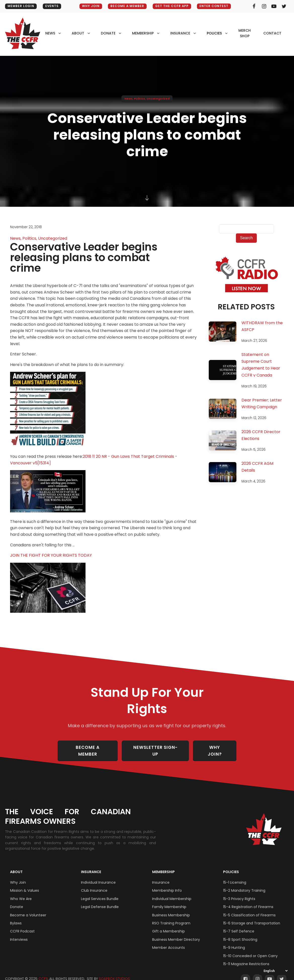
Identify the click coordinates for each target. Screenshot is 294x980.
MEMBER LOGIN (21, 6)
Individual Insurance (98, 876)
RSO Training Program (171, 917)
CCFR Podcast (22, 925)
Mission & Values (25, 884)
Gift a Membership (169, 925)
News (129, 99)
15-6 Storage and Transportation (252, 917)
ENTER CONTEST (215, 6)
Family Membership (169, 901)
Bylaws (16, 917)
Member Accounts (169, 942)
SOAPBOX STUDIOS (114, 973)
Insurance (91, 866)
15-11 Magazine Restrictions (246, 958)
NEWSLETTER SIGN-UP (156, 748)
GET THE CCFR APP (172, 6)
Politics (140, 99)
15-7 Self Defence (239, 925)
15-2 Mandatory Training (244, 884)
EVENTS (53, 6)
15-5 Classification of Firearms (249, 909)
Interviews (19, 933)
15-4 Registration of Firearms (248, 901)
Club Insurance (94, 884)
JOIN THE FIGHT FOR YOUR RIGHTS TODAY (51, 555)
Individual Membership (172, 893)
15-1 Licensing (235, 876)
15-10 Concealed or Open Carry (250, 950)
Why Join (18, 876)
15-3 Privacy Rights (239, 893)
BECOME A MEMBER (127, 6)
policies (214, 33)
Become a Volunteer (28, 909)
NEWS (50, 33)
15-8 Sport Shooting (240, 933)
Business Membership (171, 909)
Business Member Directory (176, 933)
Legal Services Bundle (100, 893)
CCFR (43, 973)
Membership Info (167, 884)
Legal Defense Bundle (100, 901)
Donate (17, 901)
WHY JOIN (90, 6)
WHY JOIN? (216, 748)
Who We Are (21, 893)
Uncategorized (158, 99)
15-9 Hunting (234, 942)
